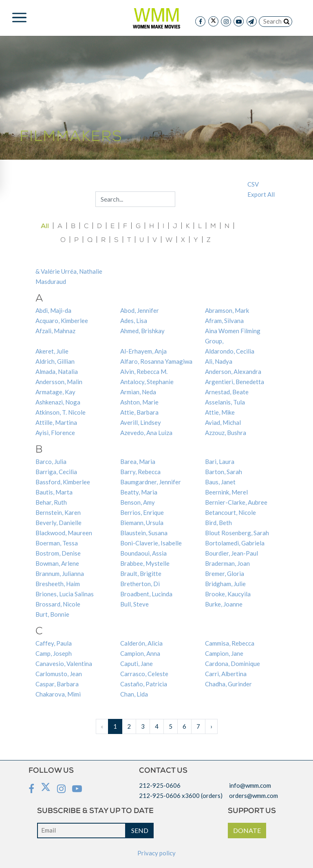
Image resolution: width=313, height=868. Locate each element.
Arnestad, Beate (227, 392)
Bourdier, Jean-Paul (231, 553)
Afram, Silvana (224, 321)
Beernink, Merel (226, 492)
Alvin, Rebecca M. (144, 371)
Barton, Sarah (224, 472)
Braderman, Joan (227, 563)
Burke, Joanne (224, 604)
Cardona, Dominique (233, 664)
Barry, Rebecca (140, 472)
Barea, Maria (138, 461)
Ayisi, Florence (55, 433)
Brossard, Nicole (58, 604)
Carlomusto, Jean (59, 674)
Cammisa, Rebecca (230, 643)
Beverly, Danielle (58, 523)
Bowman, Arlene (57, 563)
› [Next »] (211, 726)
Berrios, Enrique (142, 512)
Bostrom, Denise (58, 553)
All (45, 226)
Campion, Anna (140, 653)
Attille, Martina (56, 422)
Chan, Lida (134, 694)
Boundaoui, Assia (143, 553)
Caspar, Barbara (57, 684)
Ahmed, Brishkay (142, 331)
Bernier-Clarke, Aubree (236, 502)
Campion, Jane (224, 653)
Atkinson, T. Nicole (61, 412)
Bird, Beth (218, 523)
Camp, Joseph (54, 653)
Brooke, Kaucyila (228, 594)
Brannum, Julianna (60, 574)
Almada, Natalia (57, 371)
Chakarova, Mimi (58, 694)
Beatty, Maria (139, 492)
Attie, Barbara (139, 412)
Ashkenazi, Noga (58, 402)
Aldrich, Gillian (55, 361)
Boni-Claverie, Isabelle (151, 543)
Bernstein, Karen (58, 512)
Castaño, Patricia (144, 684)
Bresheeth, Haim (58, 584)
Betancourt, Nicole (230, 512)
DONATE (247, 830)
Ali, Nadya (219, 361)
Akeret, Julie (52, 351)
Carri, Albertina (226, 674)
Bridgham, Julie (225, 584)
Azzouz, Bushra (226, 433)
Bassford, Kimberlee (63, 482)
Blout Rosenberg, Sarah (237, 533)
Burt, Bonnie (52, 614)
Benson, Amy (138, 502)
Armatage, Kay (55, 392)
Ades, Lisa (134, 321)
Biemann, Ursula (142, 523)
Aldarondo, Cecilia (230, 351)
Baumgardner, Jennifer (151, 482)
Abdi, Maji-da (53, 310)
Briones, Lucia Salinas (65, 594)
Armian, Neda (138, 392)
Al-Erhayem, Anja (143, 351)
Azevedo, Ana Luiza (146, 433)
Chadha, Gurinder (228, 684)
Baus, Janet (220, 482)
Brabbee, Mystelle (145, 563)
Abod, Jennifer (140, 310)
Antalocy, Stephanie (147, 382)
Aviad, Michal (223, 422)
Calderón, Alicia (141, 643)
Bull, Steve (134, 604)
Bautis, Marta (54, 492)
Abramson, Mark (227, 310)
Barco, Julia (51, 461)
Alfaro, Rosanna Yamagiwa (156, 361)
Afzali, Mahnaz (55, 331)
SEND (140, 830)
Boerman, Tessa (57, 543)
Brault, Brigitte (141, 574)
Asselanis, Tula (225, 402)
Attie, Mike (220, 412)
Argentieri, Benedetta (235, 382)
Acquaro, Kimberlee (62, 321)
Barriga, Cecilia (56, 472)
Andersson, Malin (59, 382)
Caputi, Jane (137, 664)
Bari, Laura (220, 461)
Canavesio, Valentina (64, 664)
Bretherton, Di (140, 584)
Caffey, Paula (54, 643)
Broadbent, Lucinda (146, 594)
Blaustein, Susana (144, 533)
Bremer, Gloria (225, 574)
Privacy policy (156, 853)
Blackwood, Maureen (64, 533)
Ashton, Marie (139, 402)
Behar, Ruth (51, 502)
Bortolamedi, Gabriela (235, 543)
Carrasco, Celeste (144, 674)
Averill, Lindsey (141, 422)
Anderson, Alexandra (233, 371)
